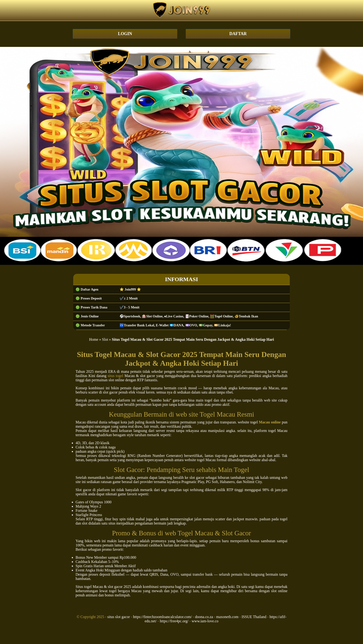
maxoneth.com (227, 617)
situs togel (115, 376)
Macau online (270, 422)
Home (94, 339)
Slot (105, 339)
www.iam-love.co (205, 621)
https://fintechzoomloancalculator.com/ (162, 617)
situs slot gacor (119, 617)
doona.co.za (204, 617)
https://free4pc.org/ (174, 621)
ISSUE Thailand (254, 617)
